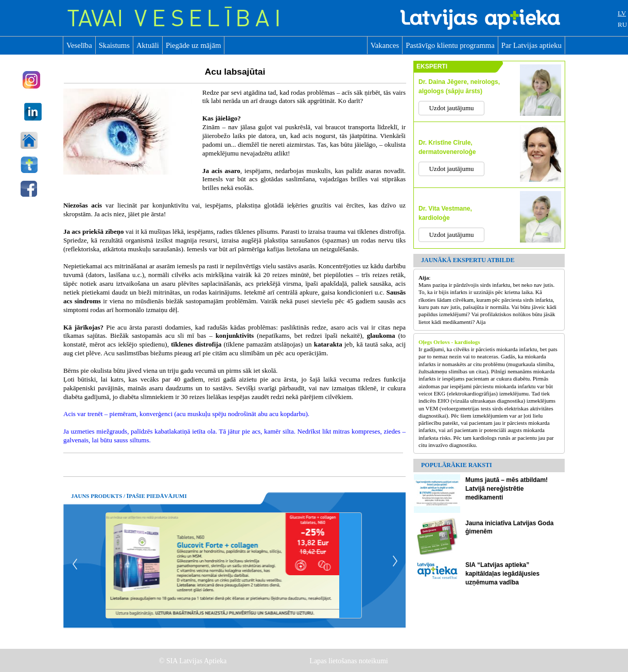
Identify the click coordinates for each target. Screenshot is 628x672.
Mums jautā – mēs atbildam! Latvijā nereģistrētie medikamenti (507, 489)
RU (622, 24)
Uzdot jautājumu (451, 108)
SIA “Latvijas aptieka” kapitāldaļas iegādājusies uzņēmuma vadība (502, 574)
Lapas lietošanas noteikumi (350, 661)
